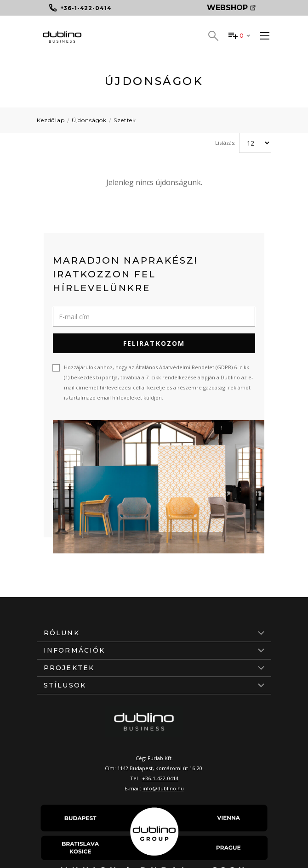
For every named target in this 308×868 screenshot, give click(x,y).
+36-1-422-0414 (160, 778)
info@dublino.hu (163, 788)
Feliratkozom (154, 343)
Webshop (231, 8)
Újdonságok (89, 120)
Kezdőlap (51, 120)
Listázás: (225, 143)
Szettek (125, 120)
